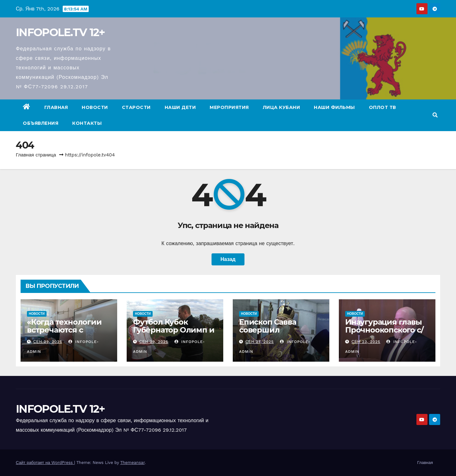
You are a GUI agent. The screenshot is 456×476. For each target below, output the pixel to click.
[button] (435, 115)
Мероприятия (229, 107)
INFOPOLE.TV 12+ (60, 32)
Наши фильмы (334, 107)
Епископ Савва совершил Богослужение (268, 330)
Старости (136, 107)
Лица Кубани (282, 107)
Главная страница (36, 155)
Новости (95, 107)
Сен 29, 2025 (48, 342)
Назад (228, 259)
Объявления (41, 123)
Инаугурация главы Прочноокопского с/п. (384, 330)
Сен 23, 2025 (366, 342)
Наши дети (180, 107)
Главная (56, 107)
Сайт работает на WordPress (45, 463)
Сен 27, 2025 (260, 342)
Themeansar (133, 463)
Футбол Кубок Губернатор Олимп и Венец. (174, 330)
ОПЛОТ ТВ (383, 107)
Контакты (87, 123)
